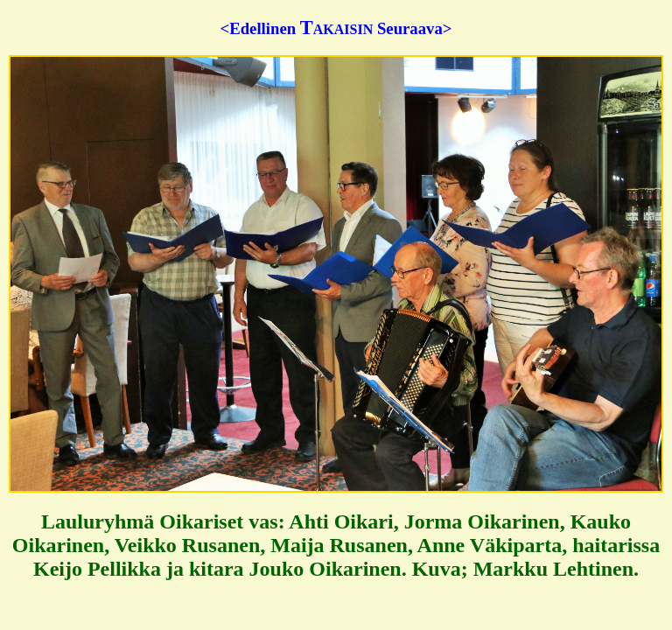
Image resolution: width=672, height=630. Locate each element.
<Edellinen (259, 28)
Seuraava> (414, 28)
